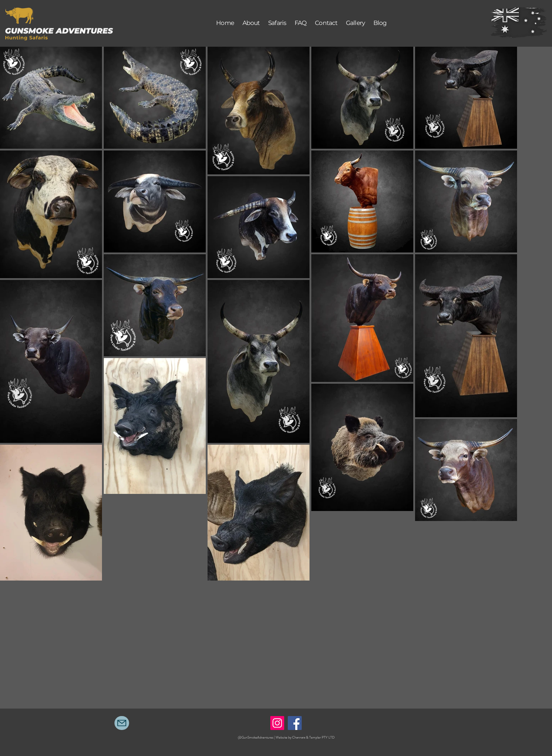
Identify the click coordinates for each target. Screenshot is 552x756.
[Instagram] (277, 723)
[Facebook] (295, 723)
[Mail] (122, 723)
